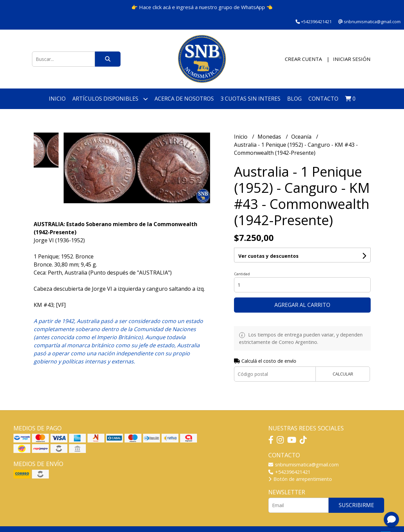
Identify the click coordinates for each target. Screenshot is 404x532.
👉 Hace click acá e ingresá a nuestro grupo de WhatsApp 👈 (202, 7)
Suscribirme (356, 505)
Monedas (270, 137)
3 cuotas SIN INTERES (250, 99)
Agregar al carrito (302, 305)
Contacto (323, 99)
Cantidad (242, 274)
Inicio (57, 99)
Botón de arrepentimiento (300, 479)
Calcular (343, 374)
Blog (294, 99)
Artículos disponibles (110, 99)
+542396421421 (289, 472)
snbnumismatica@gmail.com (304, 465)
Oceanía (302, 137)
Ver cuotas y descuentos (268, 256)
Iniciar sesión (352, 59)
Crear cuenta (303, 59)
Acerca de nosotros (184, 99)
